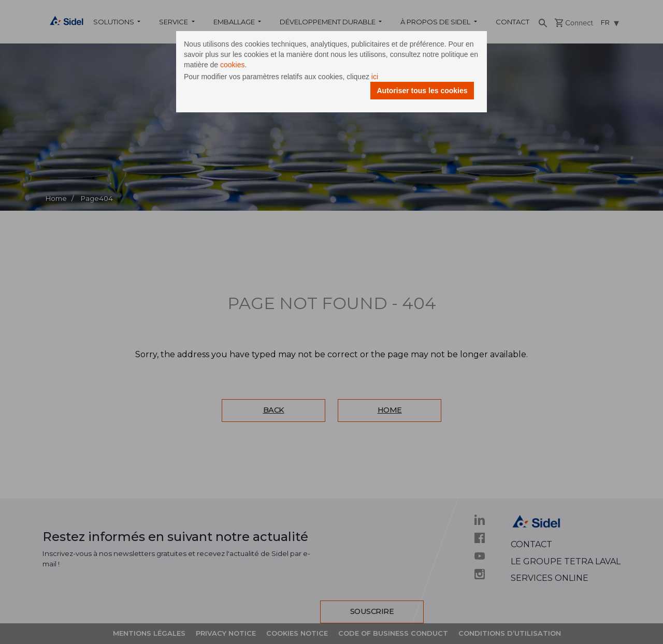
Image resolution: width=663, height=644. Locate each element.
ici (375, 77)
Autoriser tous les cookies (422, 91)
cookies (232, 65)
